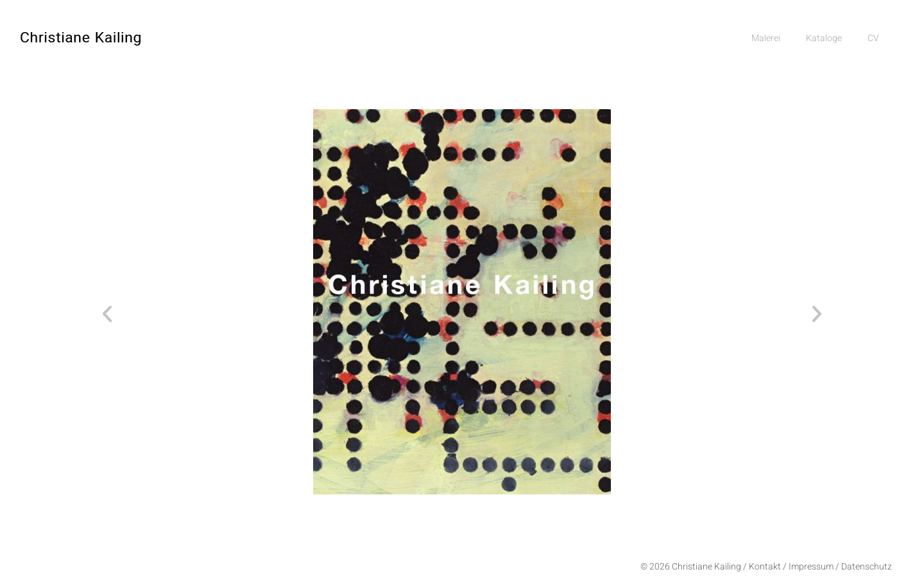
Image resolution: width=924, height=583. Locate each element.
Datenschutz (867, 567)
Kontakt (765, 567)
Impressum (811, 567)
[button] (107, 314)
